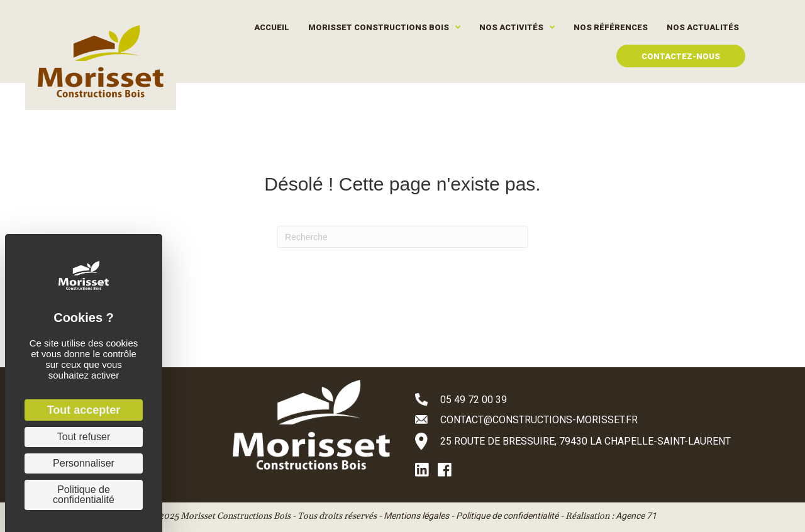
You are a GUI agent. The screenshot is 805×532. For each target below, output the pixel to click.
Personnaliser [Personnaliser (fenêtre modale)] (84, 463)
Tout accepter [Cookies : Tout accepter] (84, 410)
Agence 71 (636, 516)
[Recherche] (402, 237)
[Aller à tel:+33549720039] (591, 399)
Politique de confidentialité (507, 516)
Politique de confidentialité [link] (84, 495)
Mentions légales (416, 516)
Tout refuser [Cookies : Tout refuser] (84, 437)
